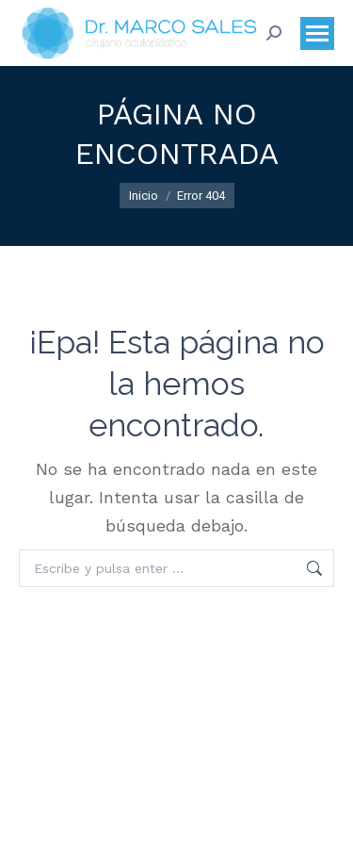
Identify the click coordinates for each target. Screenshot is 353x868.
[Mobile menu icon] (317, 33)
